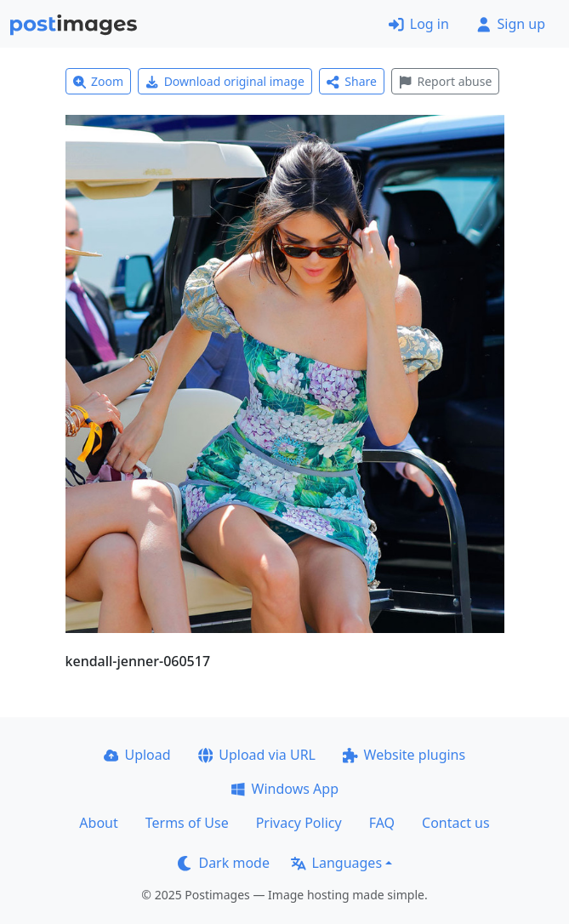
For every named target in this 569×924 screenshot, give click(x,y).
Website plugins (404, 755)
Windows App (284, 789)
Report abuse (445, 81)
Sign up (511, 24)
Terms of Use (187, 823)
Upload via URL (257, 755)
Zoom (99, 81)
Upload (137, 755)
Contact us (456, 823)
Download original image (225, 81)
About (98, 823)
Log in (419, 24)
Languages (336, 863)
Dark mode (224, 863)
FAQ (382, 823)
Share (352, 81)
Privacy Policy (299, 823)
